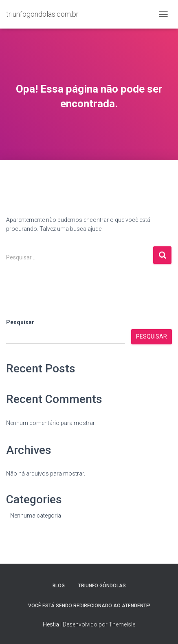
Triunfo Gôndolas (102, 586)
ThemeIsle (122, 624)
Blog (59, 586)
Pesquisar (20, 322)
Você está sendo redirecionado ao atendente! (89, 606)
